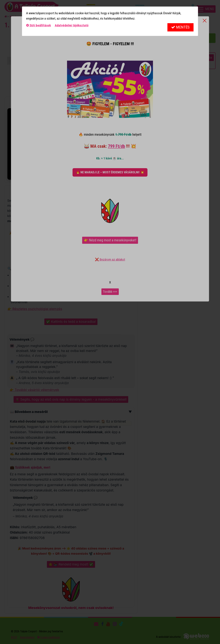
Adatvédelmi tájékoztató (72, 25)
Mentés (180, 27)
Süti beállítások (38, 25)
